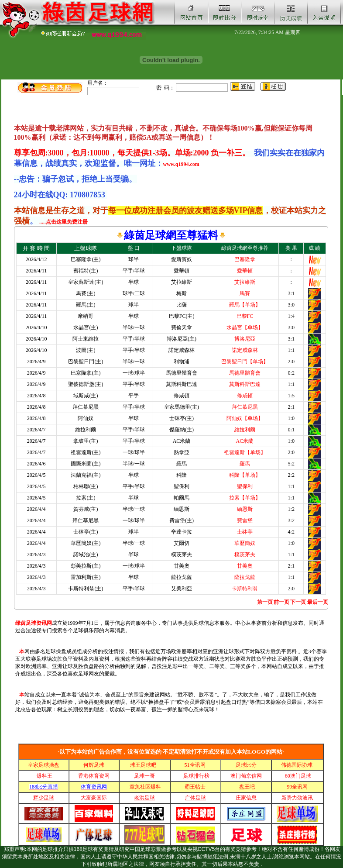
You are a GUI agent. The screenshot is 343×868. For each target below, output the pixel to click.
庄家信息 (246, 798)
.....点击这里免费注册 (63, 222)
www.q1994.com (181, 164)
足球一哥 (144, 776)
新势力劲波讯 (297, 798)
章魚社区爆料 (145, 787)
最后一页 (318, 602)
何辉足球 (94, 765)
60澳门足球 (298, 776)
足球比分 (246, 765)
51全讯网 (196, 765)
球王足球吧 (144, 765)
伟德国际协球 (297, 765)
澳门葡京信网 (246, 776)
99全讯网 (297, 787)
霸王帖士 (196, 787)
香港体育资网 (94, 776)
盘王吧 (246, 787)
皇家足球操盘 (44, 765)
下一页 (298, 602)
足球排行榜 (196, 776)
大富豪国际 (94, 798)
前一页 (281, 602)
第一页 (265, 602)
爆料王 (45, 776)
